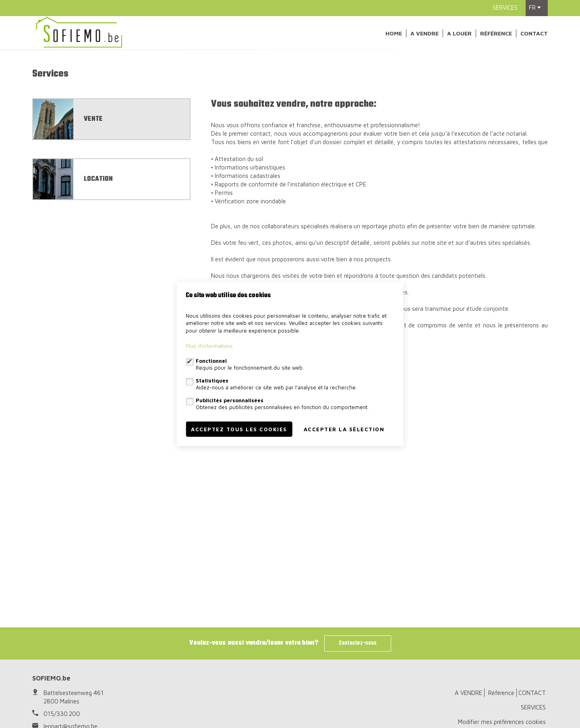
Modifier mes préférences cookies (502, 722)
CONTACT (534, 33)
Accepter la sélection (344, 429)
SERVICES (505, 7)
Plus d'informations (209, 346)
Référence (496, 33)
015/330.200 (62, 714)
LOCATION (98, 300)
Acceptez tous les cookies (239, 429)
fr (535, 7)
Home (394, 33)
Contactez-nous (358, 643)
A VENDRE (425, 33)
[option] (290, 110)
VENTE (93, 240)
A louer (459, 33)
